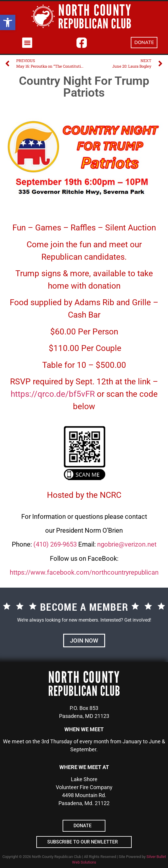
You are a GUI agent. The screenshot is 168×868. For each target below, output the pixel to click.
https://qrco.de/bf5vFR (53, 394)
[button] (8, 22)
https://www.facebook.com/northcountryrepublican (84, 572)
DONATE (144, 43)
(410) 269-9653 (55, 544)
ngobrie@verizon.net (127, 544)
